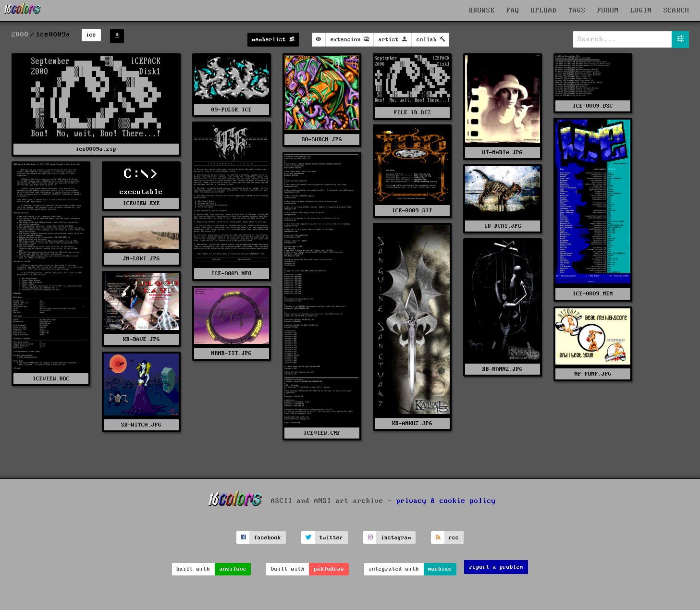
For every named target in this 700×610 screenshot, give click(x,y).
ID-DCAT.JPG (503, 226)
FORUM (608, 11)
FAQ (513, 11)
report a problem (496, 567)
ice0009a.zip (96, 149)
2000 (20, 35)
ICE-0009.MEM (593, 294)
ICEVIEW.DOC (51, 379)
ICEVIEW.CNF (322, 433)
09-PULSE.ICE (232, 110)
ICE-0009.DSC (593, 106)
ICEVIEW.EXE (141, 203)
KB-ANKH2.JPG (412, 423)
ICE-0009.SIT (412, 211)
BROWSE (482, 11)
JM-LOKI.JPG (141, 259)
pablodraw (329, 569)
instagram (396, 538)
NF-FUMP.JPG (593, 374)
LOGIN (641, 11)
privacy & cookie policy (446, 501)
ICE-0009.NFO (232, 274)
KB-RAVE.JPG (141, 339)
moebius (440, 569)
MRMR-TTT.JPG (232, 353)
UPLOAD (544, 11)
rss (454, 538)
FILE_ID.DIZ (412, 113)
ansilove (233, 569)
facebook (268, 538)
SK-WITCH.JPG (141, 425)
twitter (331, 538)
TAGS (577, 11)
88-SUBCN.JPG (322, 140)
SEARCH (676, 11)
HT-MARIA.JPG (503, 152)
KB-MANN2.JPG (503, 369)
